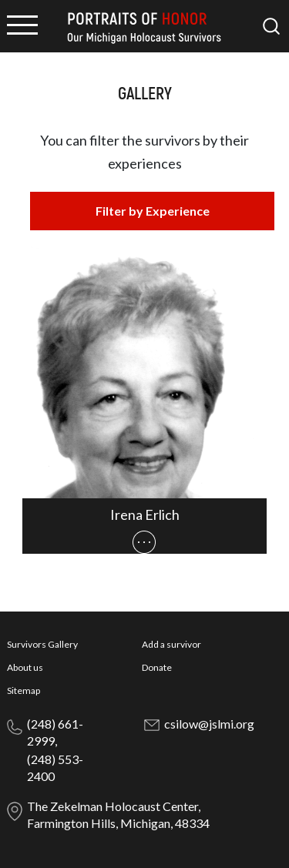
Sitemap (24, 690)
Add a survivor (171, 644)
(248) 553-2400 (55, 767)
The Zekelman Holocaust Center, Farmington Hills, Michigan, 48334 (118, 814)
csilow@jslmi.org (209, 724)
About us (25, 667)
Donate (157, 667)
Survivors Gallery (42, 644)
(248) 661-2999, (55, 732)
